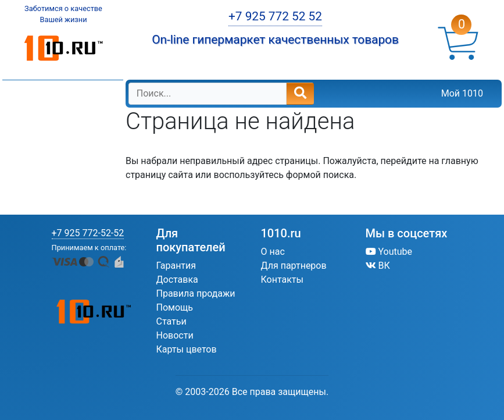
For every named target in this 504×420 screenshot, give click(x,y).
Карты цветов (187, 349)
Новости (175, 335)
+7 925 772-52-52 (88, 233)
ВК (378, 266)
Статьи (171, 321)
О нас (273, 252)
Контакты (282, 280)
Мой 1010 (462, 93)
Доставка (177, 280)
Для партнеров (294, 266)
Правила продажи (196, 293)
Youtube (389, 252)
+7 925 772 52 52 (275, 16)
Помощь (175, 307)
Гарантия (176, 266)
